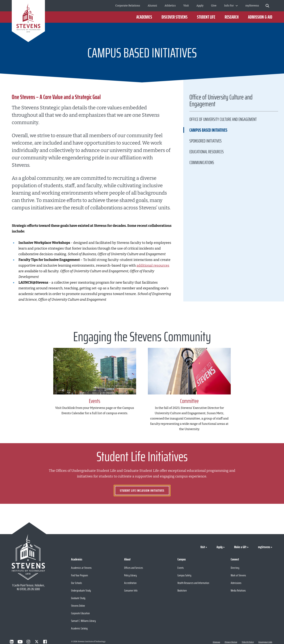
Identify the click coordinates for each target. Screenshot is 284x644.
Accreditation (130, 583)
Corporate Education (80, 613)
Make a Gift (240, 547)
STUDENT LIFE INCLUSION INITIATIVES (142, 491)
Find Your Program (80, 575)
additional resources (153, 265)
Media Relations (238, 590)
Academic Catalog (79, 628)
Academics (144, 17)
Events (181, 568)
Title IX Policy (248, 642)
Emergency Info (265, 642)
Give (214, 6)
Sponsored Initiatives (206, 141)
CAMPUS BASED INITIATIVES (208, 130)
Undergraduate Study (81, 590)
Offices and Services (134, 568)
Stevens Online (78, 606)
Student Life (206, 17)
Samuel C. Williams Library (83, 621)
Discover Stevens (175, 17)
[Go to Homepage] (28, 22)
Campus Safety (184, 575)
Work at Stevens (238, 575)
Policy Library (130, 575)
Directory (235, 568)
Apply (200, 6)
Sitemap (216, 642)
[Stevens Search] (268, 6)
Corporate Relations (128, 6)
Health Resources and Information (193, 583)
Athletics (170, 6)
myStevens (252, 6)
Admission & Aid (260, 17)
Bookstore (182, 590)
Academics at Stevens (81, 568)
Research (232, 17)
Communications (202, 163)
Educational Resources (207, 152)
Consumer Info (131, 590)
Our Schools (76, 583)
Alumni (152, 6)
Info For (229, 6)
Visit (186, 6)
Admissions (236, 583)
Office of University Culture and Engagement (221, 102)
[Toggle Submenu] (237, 6)
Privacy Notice (231, 642)
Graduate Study (78, 598)
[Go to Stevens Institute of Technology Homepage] (28, 557)
